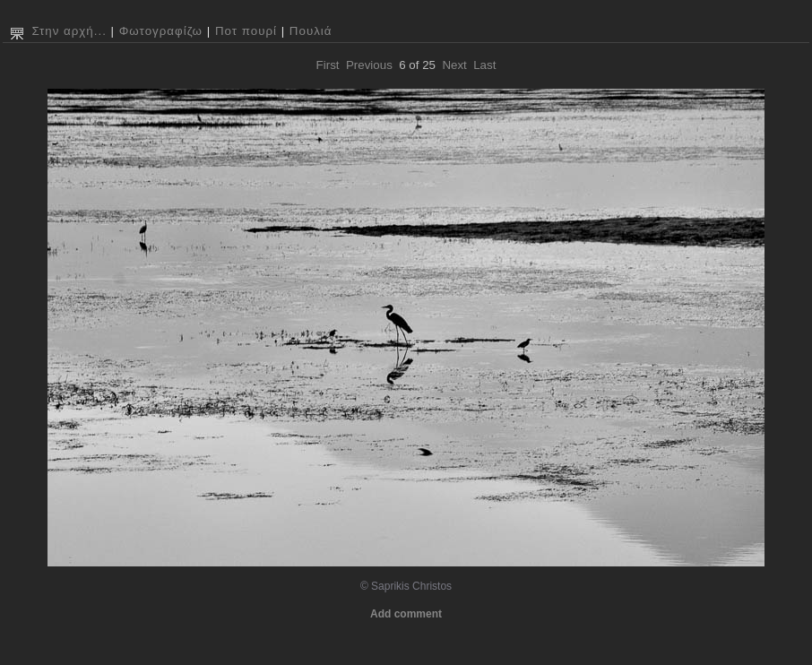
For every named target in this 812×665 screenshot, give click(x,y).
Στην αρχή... (69, 31)
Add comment (406, 614)
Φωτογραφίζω (161, 31)
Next (454, 65)
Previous (369, 65)
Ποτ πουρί (246, 31)
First (328, 65)
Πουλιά (311, 31)
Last (484, 65)
